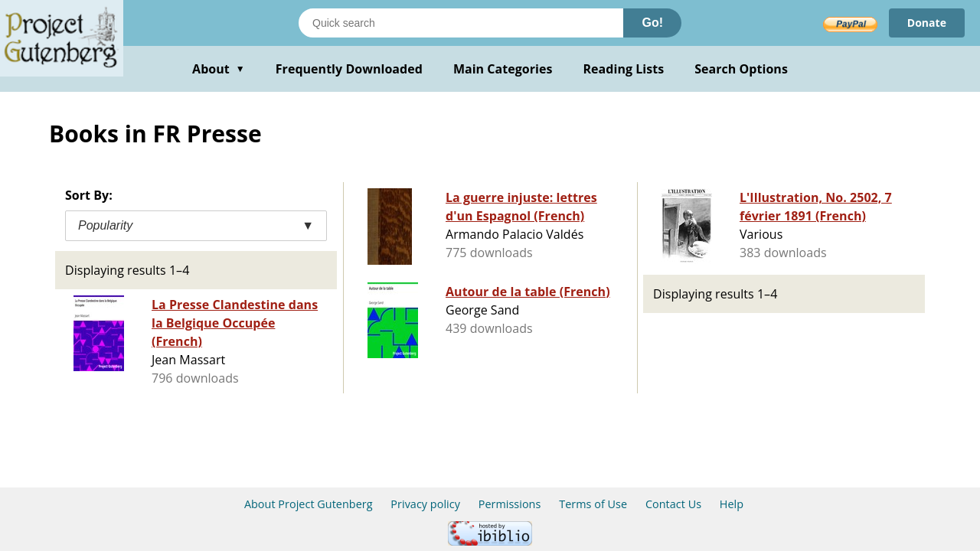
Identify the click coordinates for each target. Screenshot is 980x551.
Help (732, 504)
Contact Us (673, 504)
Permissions (510, 504)
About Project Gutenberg (309, 504)
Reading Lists (624, 69)
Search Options (741, 69)
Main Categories (503, 69)
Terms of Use (593, 504)
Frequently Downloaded (349, 69)
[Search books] (461, 23)
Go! (652, 23)
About (219, 69)
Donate (927, 23)
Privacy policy (425, 504)
